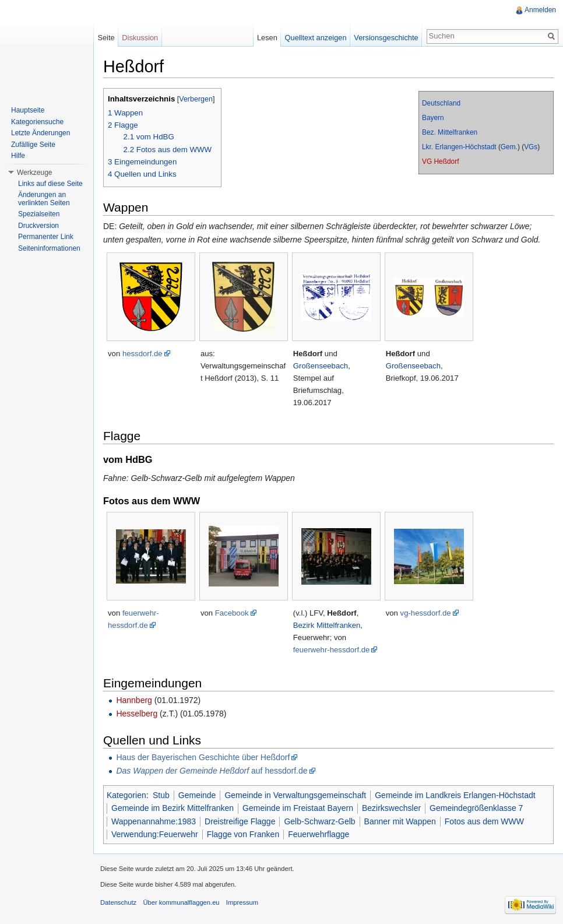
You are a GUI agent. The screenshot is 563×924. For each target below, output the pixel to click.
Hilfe (18, 156)
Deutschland (441, 103)
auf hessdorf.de (212, 771)
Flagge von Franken (243, 834)
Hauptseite (28, 110)
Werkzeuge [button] (34, 173)
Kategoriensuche (37, 122)
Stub (161, 795)
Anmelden (540, 10)
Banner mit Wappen (400, 821)
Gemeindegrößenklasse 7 (476, 808)
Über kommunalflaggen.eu (181, 902)
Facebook (232, 613)
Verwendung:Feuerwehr (155, 834)
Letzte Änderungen (41, 133)
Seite (106, 38)
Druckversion (38, 226)
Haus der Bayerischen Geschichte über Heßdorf (203, 757)
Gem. (509, 147)
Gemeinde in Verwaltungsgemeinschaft (295, 795)
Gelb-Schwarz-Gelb (319, 821)
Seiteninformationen (49, 248)
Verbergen (196, 99)
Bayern (433, 118)
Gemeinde (197, 795)
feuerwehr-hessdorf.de (332, 650)
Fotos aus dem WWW (484, 821)
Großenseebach (321, 366)
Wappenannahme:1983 (154, 821)
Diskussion (140, 38)
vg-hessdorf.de (426, 613)
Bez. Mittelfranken (450, 132)
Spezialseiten (39, 214)
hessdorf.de (142, 354)
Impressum (242, 902)
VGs (531, 147)
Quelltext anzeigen (316, 38)
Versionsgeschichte (386, 38)
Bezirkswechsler (391, 808)
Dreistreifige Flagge (240, 821)
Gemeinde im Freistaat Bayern (298, 808)
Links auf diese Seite (50, 184)
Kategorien (126, 795)
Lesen (267, 38)
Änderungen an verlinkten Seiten (44, 199)
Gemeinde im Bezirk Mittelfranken (173, 808)
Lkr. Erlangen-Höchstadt (459, 147)
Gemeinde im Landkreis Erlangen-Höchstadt (455, 795)
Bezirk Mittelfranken (327, 625)
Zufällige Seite (33, 145)
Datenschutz (118, 902)
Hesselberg (137, 714)
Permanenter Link (46, 237)
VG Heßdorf (440, 161)
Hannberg (134, 700)
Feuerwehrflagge (319, 834)
